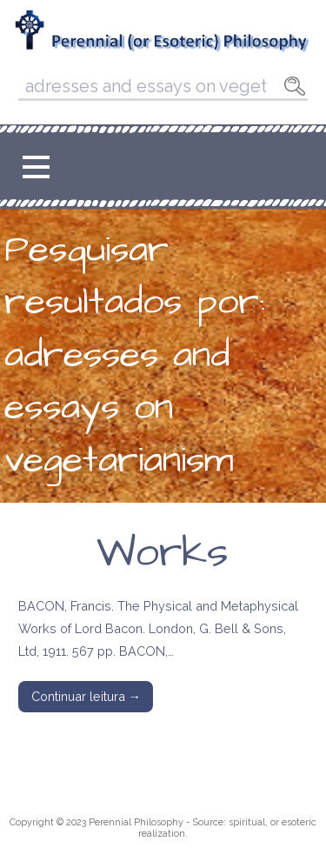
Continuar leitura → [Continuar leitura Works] (86, 696)
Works (163, 553)
